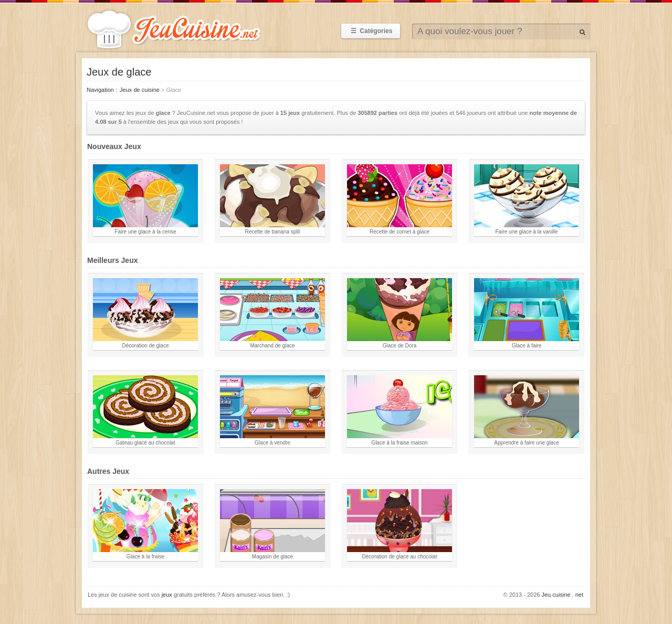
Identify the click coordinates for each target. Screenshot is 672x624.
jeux (167, 595)
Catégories (371, 31)
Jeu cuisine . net (563, 595)
